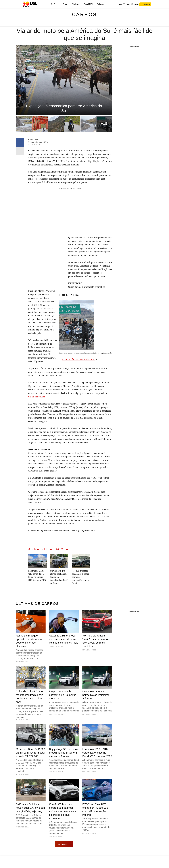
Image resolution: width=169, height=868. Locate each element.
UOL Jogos (54, 4)
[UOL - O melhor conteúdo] (30, 4)
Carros (84, 14)
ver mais (64, 844)
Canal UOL (89, 4)
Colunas (100, 4)
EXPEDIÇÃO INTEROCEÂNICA (78, 359)
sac (120, 4)
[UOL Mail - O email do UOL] (126, 4)
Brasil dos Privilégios (71, 4)
